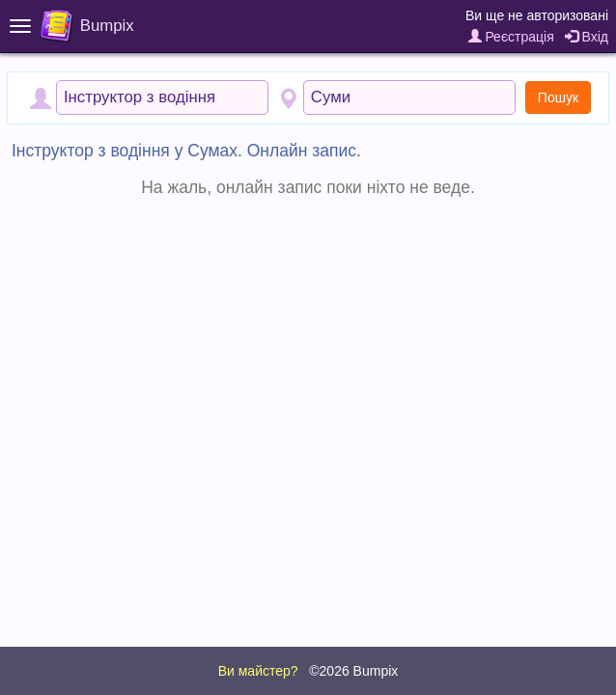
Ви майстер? (258, 671)
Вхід (587, 37)
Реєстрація (511, 37)
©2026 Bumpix (353, 671)
